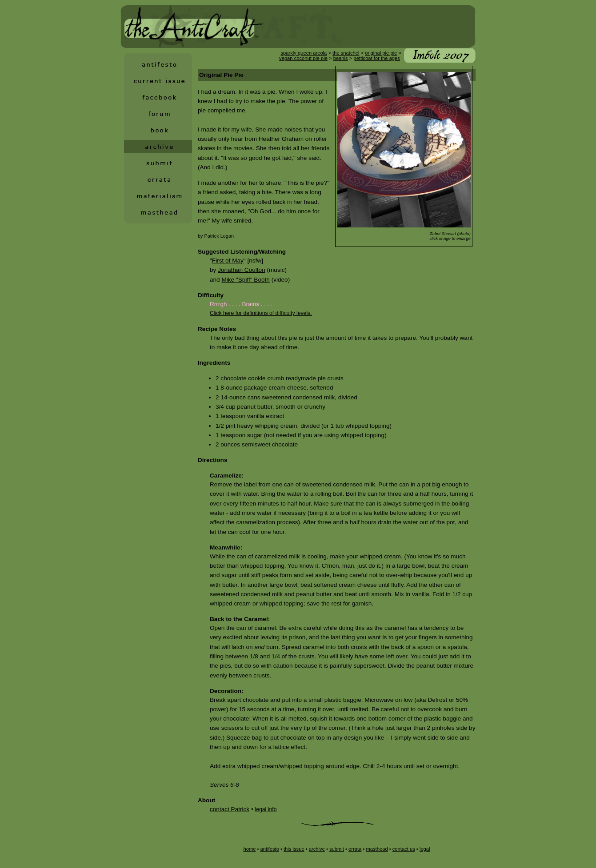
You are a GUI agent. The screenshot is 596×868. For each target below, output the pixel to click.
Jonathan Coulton (242, 270)
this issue (294, 849)
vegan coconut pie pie (303, 58)
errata (355, 849)
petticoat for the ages (376, 58)
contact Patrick (230, 809)
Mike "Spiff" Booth (245, 280)
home (249, 849)
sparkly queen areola (304, 53)
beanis (341, 58)
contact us (404, 849)
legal (425, 849)
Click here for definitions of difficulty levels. (261, 313)
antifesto (270, 849)
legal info (266, 809)
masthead (377, 849)
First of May (228, 261)
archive (317, 849)
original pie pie (381, 53)
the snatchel (346, 53)
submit (337, 849)
